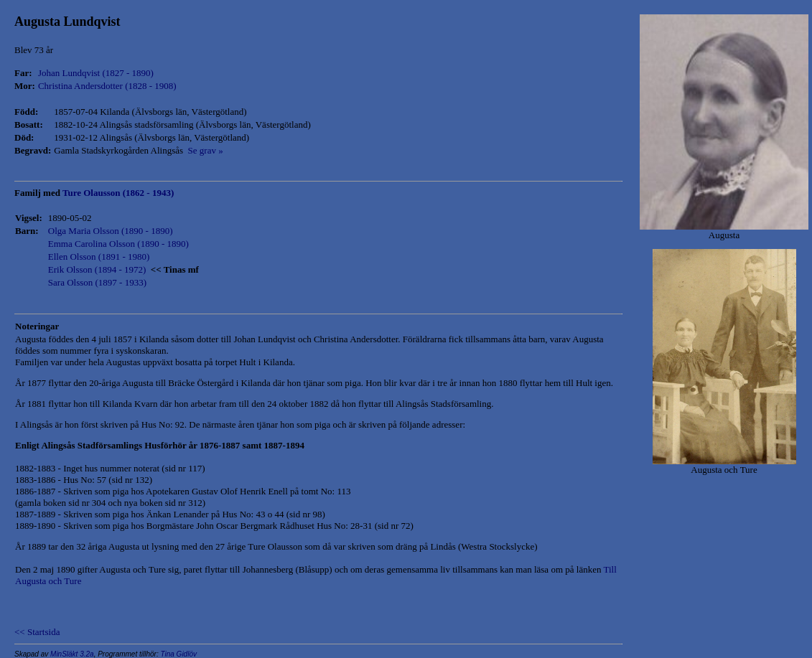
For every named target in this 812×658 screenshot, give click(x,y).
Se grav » (203, 150)
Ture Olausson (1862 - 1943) (118, 193)
